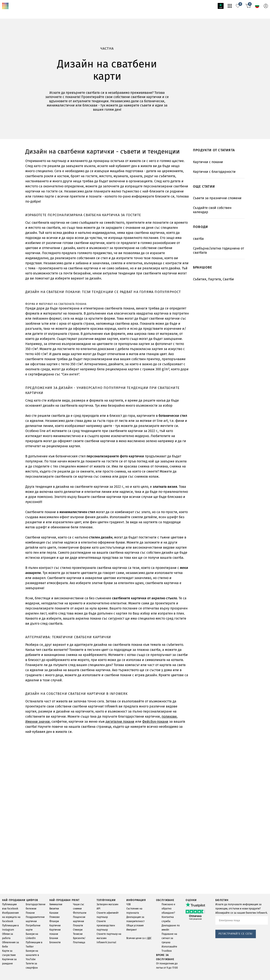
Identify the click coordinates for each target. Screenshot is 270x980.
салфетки (47, 591)
